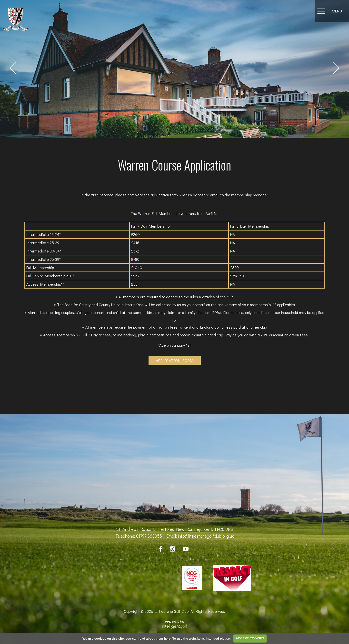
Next (336, 68)
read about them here (154, 638)
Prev (13, 68)
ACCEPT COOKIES (250, 638)
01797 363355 (149, 536)
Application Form (175, 360)
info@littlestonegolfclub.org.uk (206, 536)
